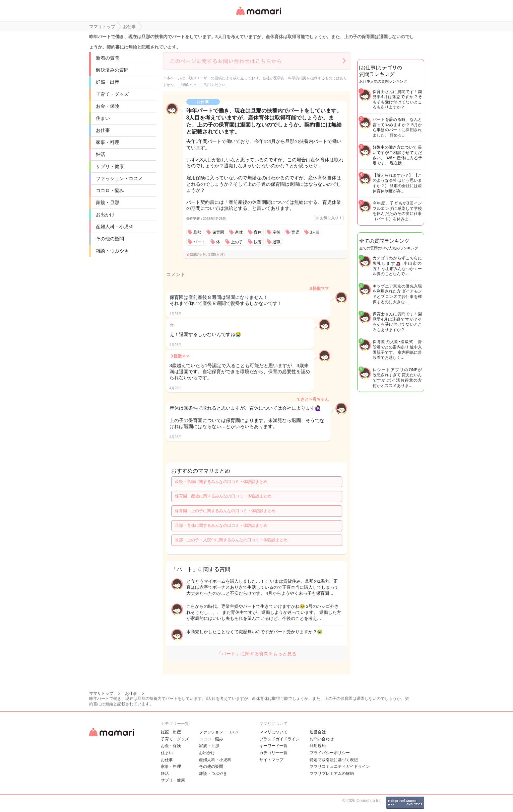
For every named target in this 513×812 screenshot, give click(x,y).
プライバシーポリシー (330, 753)
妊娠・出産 (108, 82)
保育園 (218, 232)
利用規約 (318, 746)
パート (199, 242)
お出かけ (105, 215)
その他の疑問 (110, 239)
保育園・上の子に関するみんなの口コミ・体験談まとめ (225, 511)
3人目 (315, 232)
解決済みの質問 (112, 70)
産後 (276, 232)
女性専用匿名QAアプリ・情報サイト (258, 16)
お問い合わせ (322, 739)
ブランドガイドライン (279, 739)
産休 (239, 232)
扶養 (258, 242)
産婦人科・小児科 (115, 227)
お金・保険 (108, 106)
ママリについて (273, 732)
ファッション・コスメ (119, 178)
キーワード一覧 (273, 746)
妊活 (101, 154)
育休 (258, 232)
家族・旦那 (108, 202)
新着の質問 (108, 58)
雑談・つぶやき (112, 251)
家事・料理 (108, 142)
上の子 (237, 242)
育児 (295, 232)
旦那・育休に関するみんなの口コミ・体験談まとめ (221, 525)
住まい (103, 118)
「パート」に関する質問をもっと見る (257, 654)
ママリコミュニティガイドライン (340, 766)
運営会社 (318, 732)
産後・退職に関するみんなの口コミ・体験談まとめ (221, 482)
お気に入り (331, 218)
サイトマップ (271, 760)
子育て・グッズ (112, 94)
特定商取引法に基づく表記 (334, 760)
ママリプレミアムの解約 (332, 774)
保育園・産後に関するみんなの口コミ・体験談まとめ (223, 496)
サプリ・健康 (110, 166)
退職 (276, 242)
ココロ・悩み (110, 190)
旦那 (197, 232)
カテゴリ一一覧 (273, 753)
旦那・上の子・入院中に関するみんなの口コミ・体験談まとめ (231, 540)
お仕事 (103, 130)
